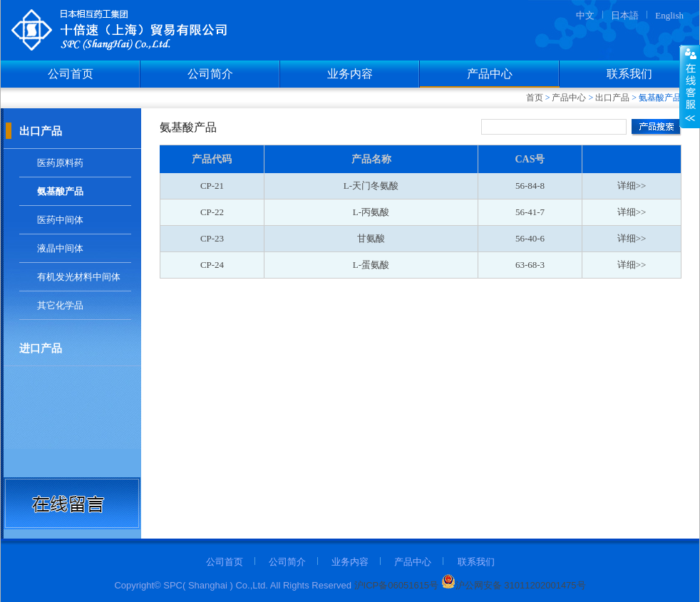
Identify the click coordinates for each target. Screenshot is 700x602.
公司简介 (210, 74)
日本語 (625, 15)
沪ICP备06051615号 (397, 585)
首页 (535, 98)
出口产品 (612, 98)
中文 (585, 15)
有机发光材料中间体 (79, 277)
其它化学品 (60, 305)
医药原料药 (60, 163)
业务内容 (350, 74)
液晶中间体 (60, 248)
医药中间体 (60, 220)
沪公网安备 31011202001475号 (512, 585)
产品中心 (490, 74)
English (669, 15)
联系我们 (629, 74)
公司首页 (71, 74)
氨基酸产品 (60, 191)
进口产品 (41, 348)
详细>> (632, 186)
